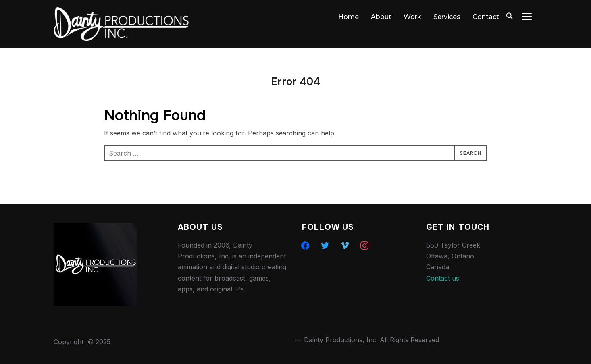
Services (447, 17)
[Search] (509, 15)
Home (349, 17)
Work (412, 17)
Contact (486, 17)
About (381, 17)
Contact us (443, 278)
